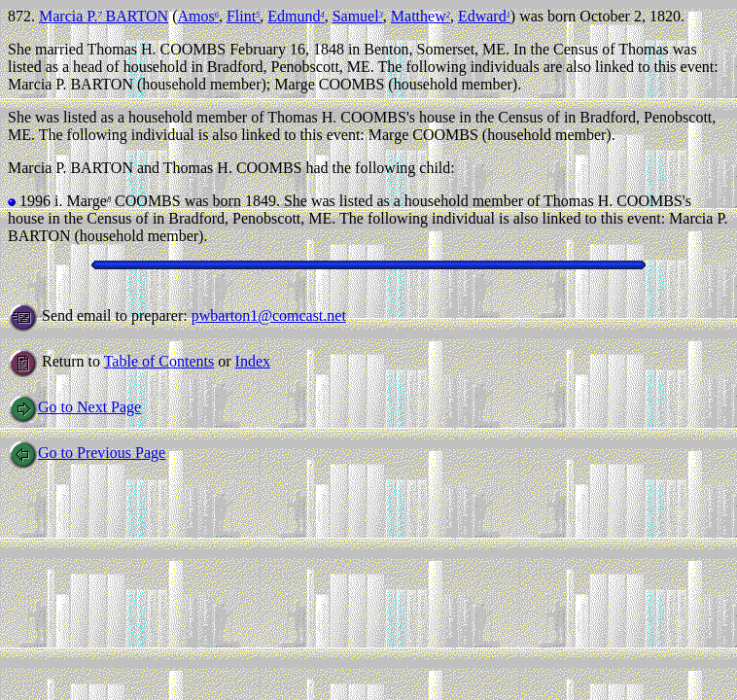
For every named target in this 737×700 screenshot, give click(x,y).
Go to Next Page (74, 407)
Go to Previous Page (87, 453)
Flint (243, 16)
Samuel (358, 16)
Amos (197, 16)
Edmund (296, 16)
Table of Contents (159, 361)
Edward (484, 16)
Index (253, 361)
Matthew (421, 16)
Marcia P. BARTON (104, 16)
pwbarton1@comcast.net (269, 315)
